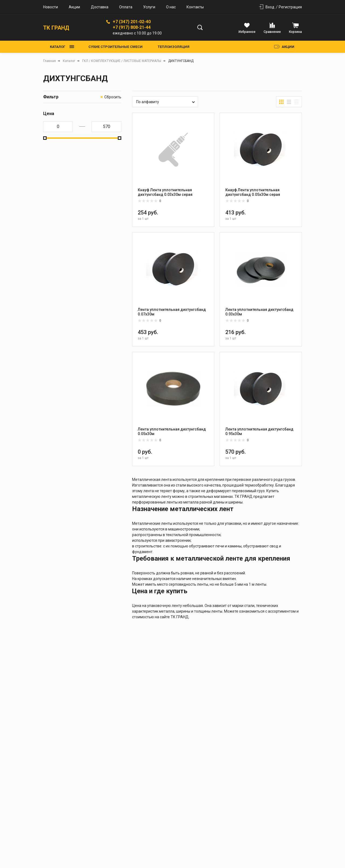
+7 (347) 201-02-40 (132, 22)
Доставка (100, 7)
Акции (74, 7)
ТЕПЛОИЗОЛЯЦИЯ (174, 47)
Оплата (126, 7)
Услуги (149, 7)
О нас (171, 7)
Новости (51, 7)
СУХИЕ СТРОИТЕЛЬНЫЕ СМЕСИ (115, 47)
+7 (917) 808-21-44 (132, 27)
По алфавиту (148, 102)
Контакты (195, 7)
